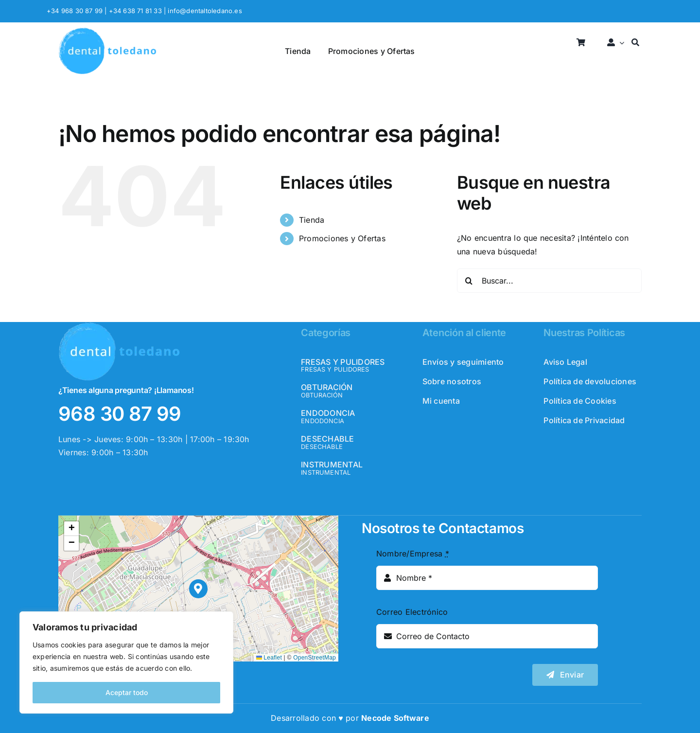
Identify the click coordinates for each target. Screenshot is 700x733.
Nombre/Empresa (413, 554)
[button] (199, 589)
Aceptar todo (127, 692)
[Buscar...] (549, 281)
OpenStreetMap (315, 658)
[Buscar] (635, 43)
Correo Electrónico (412, 612)
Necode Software (395, 718)
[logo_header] (107, 31)
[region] (126, 662)
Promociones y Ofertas (342, 238)
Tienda (312, 220)
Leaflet (269, 658)
